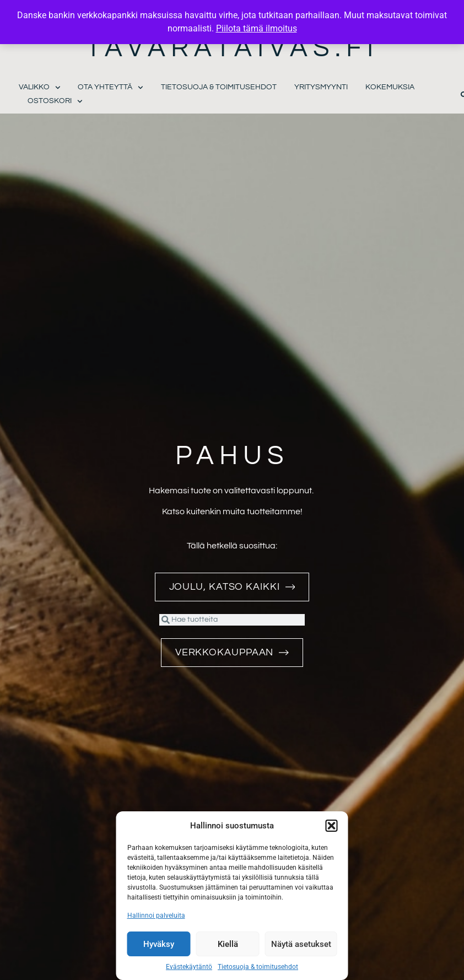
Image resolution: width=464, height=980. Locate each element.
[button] (332, 826)
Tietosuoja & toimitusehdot (258, 967)
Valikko (40, 87)
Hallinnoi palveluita (156, 916)
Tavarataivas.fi (232, 48)
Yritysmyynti (321, 87)
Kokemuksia (390, 87)
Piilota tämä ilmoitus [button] (257, 28)
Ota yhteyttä (110, 87)
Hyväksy (159, 944)
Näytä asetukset (301, 944)
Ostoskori (55, 101)
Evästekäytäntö (189, 967)
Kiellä (228, 944)
